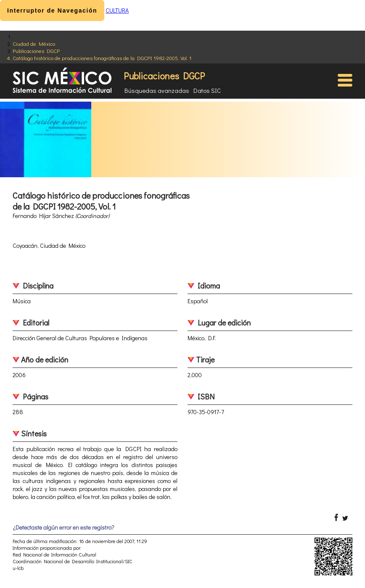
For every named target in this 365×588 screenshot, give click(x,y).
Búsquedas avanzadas (157, 90)
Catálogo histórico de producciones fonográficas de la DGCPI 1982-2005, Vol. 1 (102, 58)
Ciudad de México (34, 43)
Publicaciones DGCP (36, 51)
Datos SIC (207, 90)
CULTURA (117, 10)
